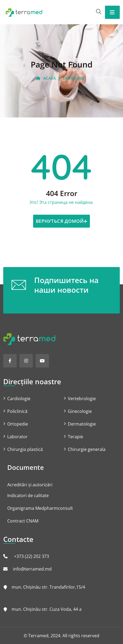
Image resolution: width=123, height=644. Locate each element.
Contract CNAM (23, 521)
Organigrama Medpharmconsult (40, 508)
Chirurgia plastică (25, 449)
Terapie (75, 437)
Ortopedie (18, 424)
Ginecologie (80, 411)
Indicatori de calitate (28, 495)
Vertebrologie (82, 399)
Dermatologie (82, 424)
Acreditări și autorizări (30, 485)
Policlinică (17, 411)
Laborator (17, 437)
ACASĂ (46, 78)
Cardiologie (19, 399)
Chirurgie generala (87, 449)
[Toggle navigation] (112, 12)
